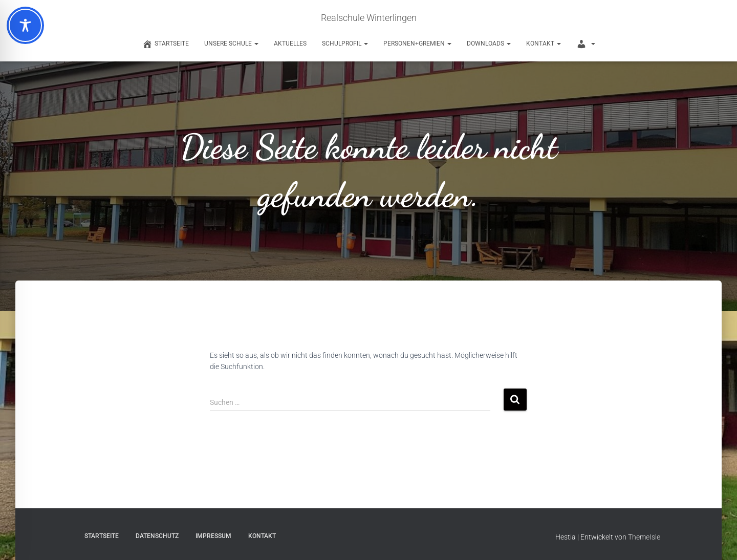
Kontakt (544, 44)
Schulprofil (345, 44)
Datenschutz (157, 536)
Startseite (102, 536)
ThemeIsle (644, 537)
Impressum (213, 536)
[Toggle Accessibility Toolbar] (25, 25)
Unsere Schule (231, 44)
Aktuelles (290, 44)
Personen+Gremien (417, 44)
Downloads (489, 44)
